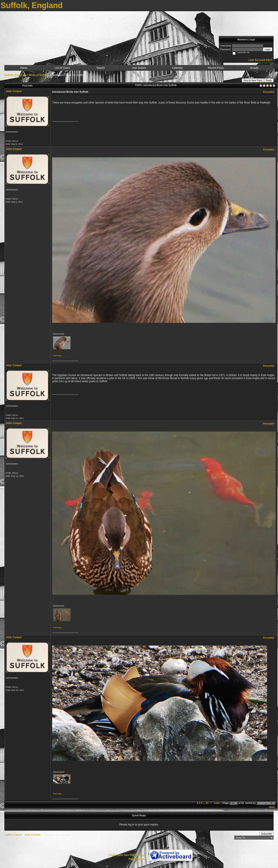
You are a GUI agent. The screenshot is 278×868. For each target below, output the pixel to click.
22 (207, 803)
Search (101, 68)
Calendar (178, 68)
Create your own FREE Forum (127, 855)
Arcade (254, 68)
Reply (269, 80)
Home (24, 68)
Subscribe (267, 834)
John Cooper (14, 91)
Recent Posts (216, 68)
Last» (217, 803)
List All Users (62, 68)
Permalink (269, 92)
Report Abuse (137, 859)
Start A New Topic (253, 80)
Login (268, 49)
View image (57, 356)
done (272, 807)
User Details (139, 68)
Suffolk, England (15, 75)
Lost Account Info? (260, 60)
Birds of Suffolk (39, 75)
